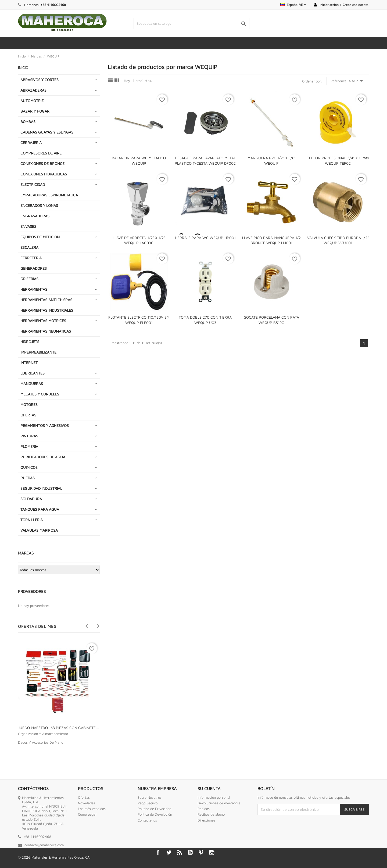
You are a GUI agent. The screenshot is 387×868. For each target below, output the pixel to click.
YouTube (190, 852)
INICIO (23, 68)
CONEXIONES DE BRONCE (42, 163)
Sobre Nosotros (150, 797)
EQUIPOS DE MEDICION (40, 237)
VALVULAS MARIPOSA (39, 530)
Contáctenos (147, 820)
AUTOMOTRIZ (32, 101)
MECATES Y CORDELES (40, 394)
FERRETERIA (31, 258)
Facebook (158, 852)
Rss (180, 852)
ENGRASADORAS (35, 216)
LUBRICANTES (33, 373)
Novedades (87, 803)
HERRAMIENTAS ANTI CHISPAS (46, 300)
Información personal (214, 797)
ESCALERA (29, 247)
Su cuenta (209, 788)
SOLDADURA (31, 499)
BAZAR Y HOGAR (35, 111)
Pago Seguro (148, 803)
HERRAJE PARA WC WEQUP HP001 (205, 238)
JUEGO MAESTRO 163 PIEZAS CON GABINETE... (58, 728)
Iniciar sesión (329, 5)
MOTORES (29, 404)
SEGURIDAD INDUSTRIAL (41, 488)
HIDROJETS (30, 342)
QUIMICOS (29, 467)
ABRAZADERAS (33, 90)
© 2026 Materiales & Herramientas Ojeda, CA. (54, 857)
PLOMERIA (29, 446)
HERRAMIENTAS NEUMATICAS (46, 331)
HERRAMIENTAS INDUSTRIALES (47, 310)
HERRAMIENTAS (34, 289)
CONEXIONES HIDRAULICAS (44, 174)
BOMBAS (28, 122)
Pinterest (201, 852)
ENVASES (28, 226)
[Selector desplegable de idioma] (293, 5)
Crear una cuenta (356, 5)
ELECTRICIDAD (33, 184)
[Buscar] (191, 23)
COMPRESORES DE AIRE (41, 153)
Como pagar (87, 814)
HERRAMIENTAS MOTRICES (43, 321)
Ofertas (84, 797)
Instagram (212, 852)
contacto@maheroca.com (44, 845)
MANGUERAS (32, 383)
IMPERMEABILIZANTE (38, 352)
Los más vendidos (92, 809)
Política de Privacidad (154, 809)
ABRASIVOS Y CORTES (40, 80)
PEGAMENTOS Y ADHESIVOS (45, 425)
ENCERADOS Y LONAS (39, 205)
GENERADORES (34, 268)
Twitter (169, 852)
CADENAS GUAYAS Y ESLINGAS (47, 132)
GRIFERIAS (29, 279)
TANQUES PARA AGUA (40, 509)
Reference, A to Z (348, 81)
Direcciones (206, 820)
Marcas (26, 553)
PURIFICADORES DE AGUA (43, 457)
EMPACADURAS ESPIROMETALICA (49, 195)
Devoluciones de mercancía (219, 803)
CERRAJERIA (31, 143)
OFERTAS (28, 415)
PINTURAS (29, 436)
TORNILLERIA (32, 520)
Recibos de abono (211, 814)
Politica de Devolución (155, 814)
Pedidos (204, 809)
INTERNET (29, 363)
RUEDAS (28, 478)
